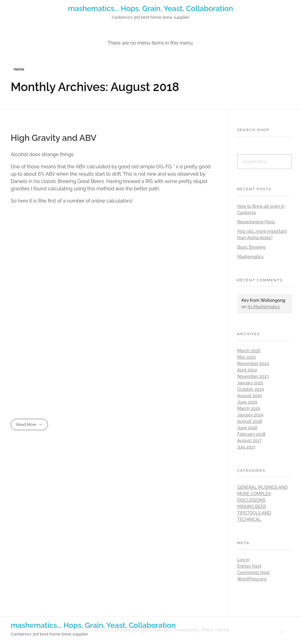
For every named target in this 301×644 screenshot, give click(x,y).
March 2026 (249, 351)
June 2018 (247, 428)
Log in (243, 560)
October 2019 (250, 389)
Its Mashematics (264, 307)
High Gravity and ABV (54, 138)
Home (19, 69)
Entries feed (249, 566)
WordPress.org (252, 579)
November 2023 (253, 376)
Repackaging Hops (256, 222)
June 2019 (247, 402)
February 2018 (251, 434)
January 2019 (250, 415)
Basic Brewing (251, 247)
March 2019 (249, 408)
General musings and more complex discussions (262, 494)
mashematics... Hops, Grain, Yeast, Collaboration (151, 8)
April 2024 (247, 370)
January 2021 (250, 383)
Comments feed (253, 573)
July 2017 (246, 447)
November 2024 (253, 364)
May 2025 (247, 357)
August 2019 (250, 396)
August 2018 (250, 421)
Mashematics (250, 257)
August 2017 (249, 441)
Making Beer (252, 507)
